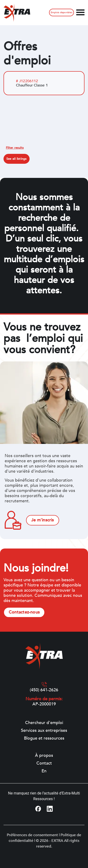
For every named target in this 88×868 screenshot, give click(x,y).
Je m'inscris (43, 520)
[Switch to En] (44, 771)
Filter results (15, 148)
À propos (44, 756)
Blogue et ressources (44, 738)
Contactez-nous (24, 612)
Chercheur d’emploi (44, 723)
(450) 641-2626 (44, 690)
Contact (44, 763)
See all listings (17, 159)
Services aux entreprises (44, 731)
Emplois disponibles (61, 12)
